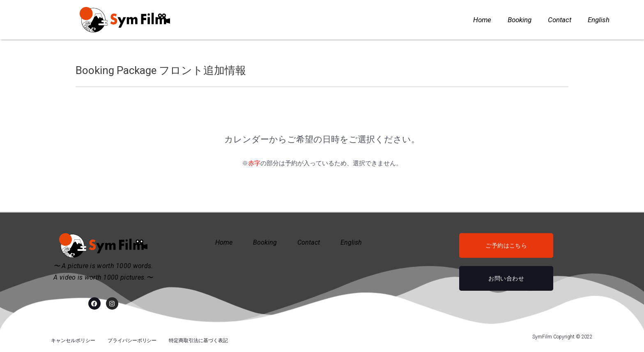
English (599, 20)
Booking (520, 20)
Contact (560, 20)
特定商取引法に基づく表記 (198, 337)
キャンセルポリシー (73, 337)
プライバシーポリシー (132, 337)
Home (482, 20)
